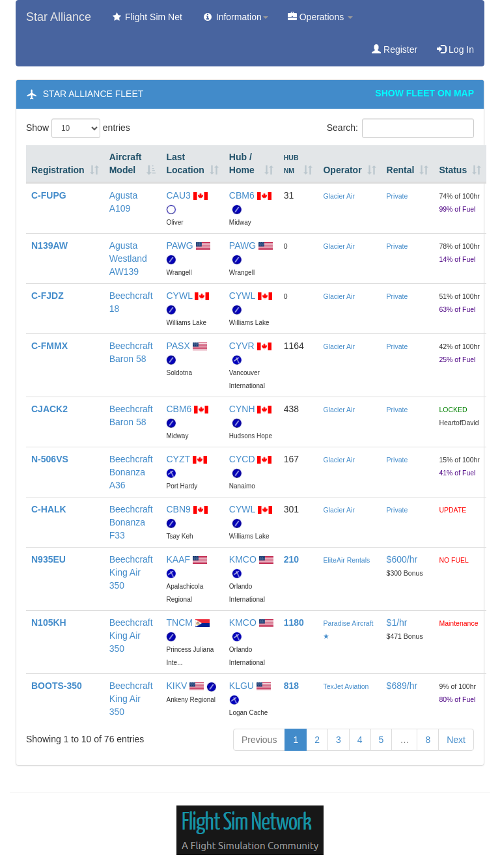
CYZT (178, 459)
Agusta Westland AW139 (128, 259)
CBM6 (242, 195)
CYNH (242, 409)
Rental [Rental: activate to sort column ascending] (401, 170)
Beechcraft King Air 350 (131, 572)
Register (395, 49)
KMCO (243, 559)
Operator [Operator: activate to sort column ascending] (342, 170)
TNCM (179, 623)
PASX (178, 346)
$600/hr (402, 559)
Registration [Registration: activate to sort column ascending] (58, 170)
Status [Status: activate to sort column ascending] (453, 170)
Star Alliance (59, 17)
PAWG (179, 245)
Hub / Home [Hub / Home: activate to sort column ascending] (242, 163)
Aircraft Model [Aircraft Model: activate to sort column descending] (126, 163)
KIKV (176, 686)
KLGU (242, 686)
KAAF (178, 559)
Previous (259, 740)
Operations (320, 17)
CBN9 (178, 509)
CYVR (242, 346)
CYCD (242, 459)
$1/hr (397, 623)
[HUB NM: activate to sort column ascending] (299, 164)
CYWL (179, 296)
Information (235, 17)
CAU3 (178, 195)
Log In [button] (455, 49)
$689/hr (402, 686)
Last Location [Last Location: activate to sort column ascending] (185, 163)
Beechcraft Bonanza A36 (131, 472)
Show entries (78, 128)
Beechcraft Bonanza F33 (131, 522)
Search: (400, 128)
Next (456, 740)
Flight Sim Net (146, 17)
